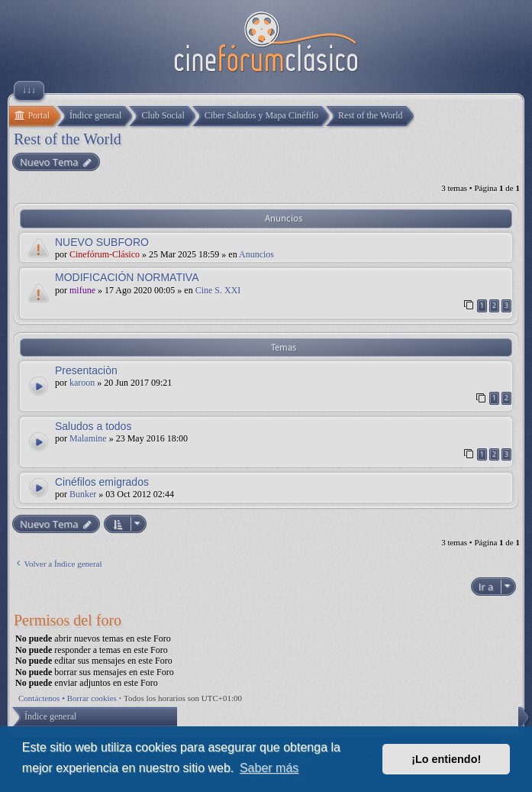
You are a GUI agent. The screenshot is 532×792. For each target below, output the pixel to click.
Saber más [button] (269, 768)
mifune (82, 290)
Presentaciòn (86, 370)
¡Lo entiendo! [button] (446, 759)
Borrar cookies (92, 698)
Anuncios (256, 254)
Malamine (88, 438)
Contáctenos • (43, 698)
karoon (82, 383)
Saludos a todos (93, 426)
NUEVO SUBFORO (102, 242)
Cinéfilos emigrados (102, 482)
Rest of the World (68, 139)
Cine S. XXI (218, 290)
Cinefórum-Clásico (105, 254)
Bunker (83, 494)
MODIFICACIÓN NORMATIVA (127, 277)
